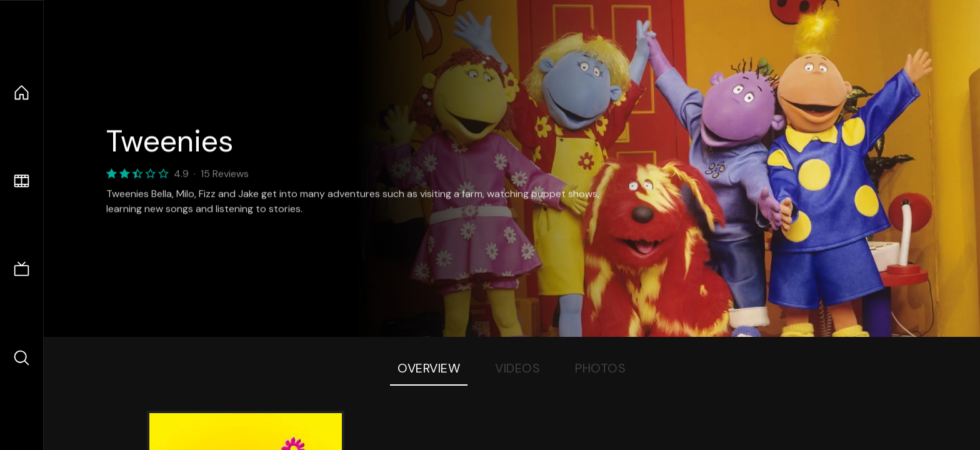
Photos (600, 368)
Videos (517, 368)
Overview (429, 368)
